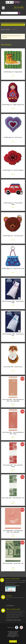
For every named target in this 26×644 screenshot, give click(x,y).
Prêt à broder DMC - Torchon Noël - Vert (13, 563)
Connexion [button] (17, 2)
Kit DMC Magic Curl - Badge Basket (13, 72)
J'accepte (13, 641)
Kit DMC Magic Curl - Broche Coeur (13, 137)
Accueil (3, 29)
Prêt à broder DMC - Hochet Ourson (13, 367)
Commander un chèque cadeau (14, 620)
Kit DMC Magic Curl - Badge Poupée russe (13, 105)
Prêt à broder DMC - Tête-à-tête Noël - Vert (13, 498)
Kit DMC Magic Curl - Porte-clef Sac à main (13, 268)
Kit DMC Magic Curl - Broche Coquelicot (13, 170)
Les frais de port (10, 605)
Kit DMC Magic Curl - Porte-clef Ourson (13, 236)
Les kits (7, 29)
